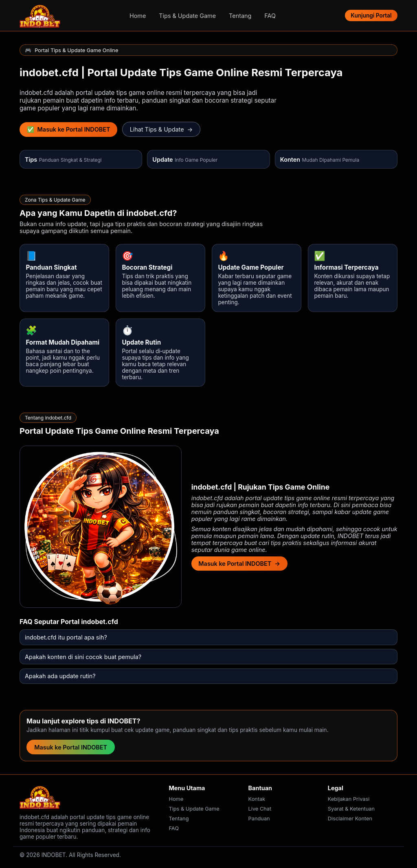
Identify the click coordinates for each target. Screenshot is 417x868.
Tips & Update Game (187, 16)
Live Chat (260, 809)
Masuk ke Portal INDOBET (71, 747)
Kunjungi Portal (371, 15)
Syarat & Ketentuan (351, 809)
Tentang (240, 16)
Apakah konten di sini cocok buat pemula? (83, 657)
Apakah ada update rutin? (60, 676)
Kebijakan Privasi (349, 799)
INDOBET (350, 536)
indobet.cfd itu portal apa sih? (66, 637)
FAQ (270, 16)
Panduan (259, 819)
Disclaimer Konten (350, 819)
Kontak (257, 799)
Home (138, 16)
